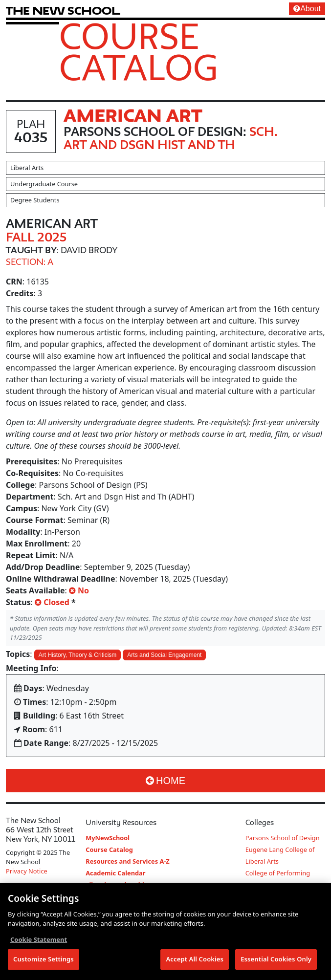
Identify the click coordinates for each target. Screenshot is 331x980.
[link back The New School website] (63, 11)
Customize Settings (44, 960)
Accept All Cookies (195, 960)
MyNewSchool (108, 838)
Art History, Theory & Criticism (78, 655)
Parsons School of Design (283, 838)
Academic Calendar (115, 873)
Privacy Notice (27, 871)
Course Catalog (139, 51)
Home (165, 781)
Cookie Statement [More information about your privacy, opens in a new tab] (39, 940)
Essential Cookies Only (276, 960)
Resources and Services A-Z (128, 861)
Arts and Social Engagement (164, 655)
